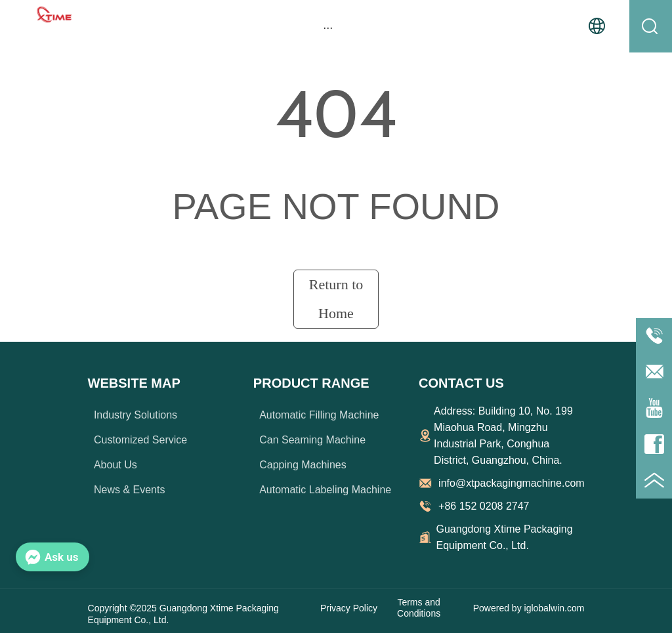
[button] (328, 28)
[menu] (328, 28)
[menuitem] (328, 28)
